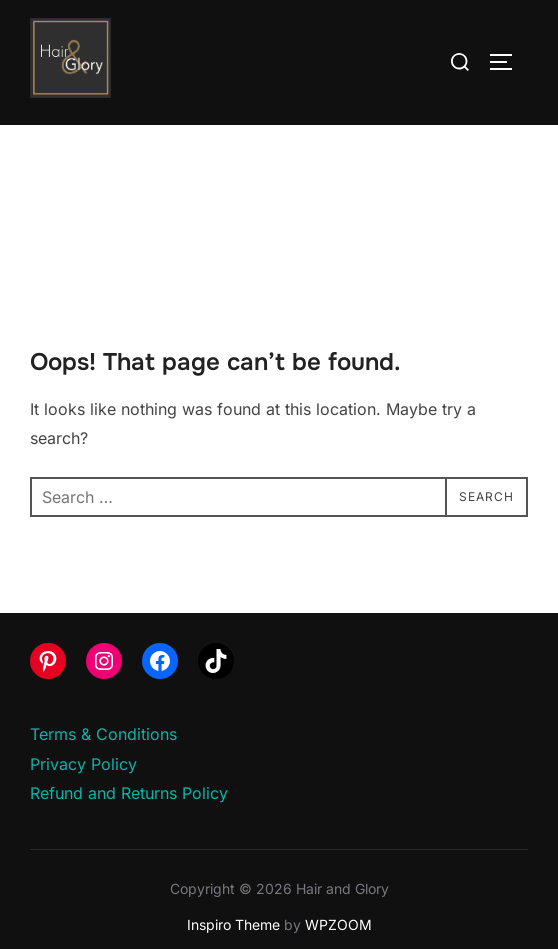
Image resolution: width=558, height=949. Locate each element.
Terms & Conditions (103, 734)
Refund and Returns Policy (129, 793)
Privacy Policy (83, 764)
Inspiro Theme (233, 924)
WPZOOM (338, 924)
